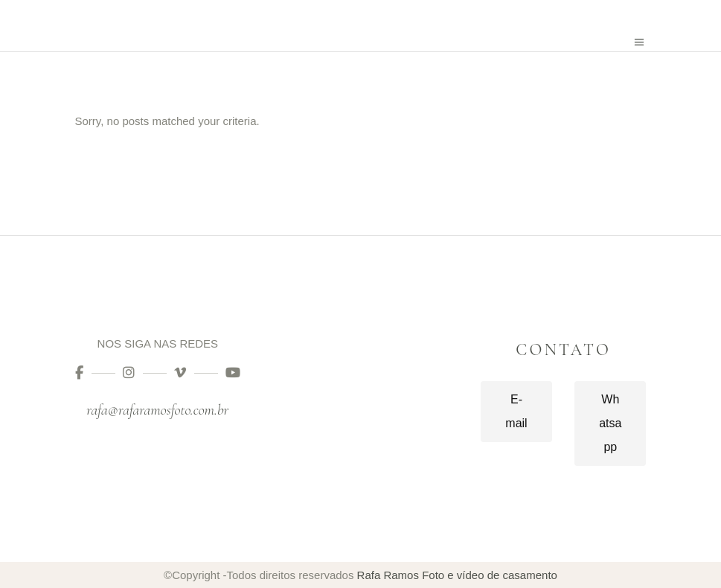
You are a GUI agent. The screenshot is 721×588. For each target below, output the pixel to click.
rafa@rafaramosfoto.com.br (157, 410)
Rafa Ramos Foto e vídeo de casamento (457, 575)
